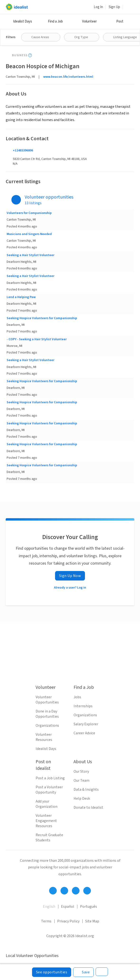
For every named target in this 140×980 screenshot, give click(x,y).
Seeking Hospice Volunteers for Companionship (42, 318)
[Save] (83, 972)
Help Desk (82, 799)
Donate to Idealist (88, 808)
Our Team (82, 780)
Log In (98, 7)
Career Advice (84, 733)
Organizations (47, 726)
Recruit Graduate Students (49, 838)
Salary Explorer (86, 724)
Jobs (77, 697)
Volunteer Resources (44, 737)
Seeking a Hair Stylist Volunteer (30, 255)
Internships (83, 706)
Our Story (81, 771)
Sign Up (114, 7)
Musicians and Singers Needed (29, 234)
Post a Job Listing (50, 778)
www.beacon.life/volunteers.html (68, 77)
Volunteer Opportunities (47, 700)
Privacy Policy (68, 921)
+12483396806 (23, 150)
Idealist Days (23, 21)
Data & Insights (86, 789)
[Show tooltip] (30, 55)
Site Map (92, 921)
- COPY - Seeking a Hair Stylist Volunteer (37, 339)
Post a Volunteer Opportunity (49, 790)
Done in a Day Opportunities (47, 714)
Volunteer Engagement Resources (46, 821)
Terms (46, 921)
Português (89, 907)
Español (68, 907)
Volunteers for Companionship (29, 213)
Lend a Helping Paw (21, 297)
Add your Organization (47, 804)
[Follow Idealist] (53, 891)
